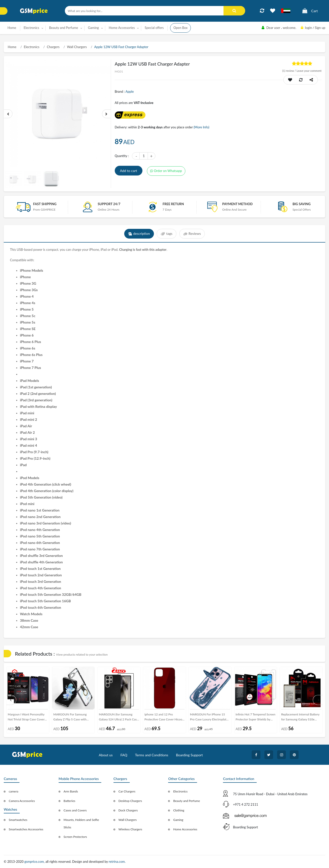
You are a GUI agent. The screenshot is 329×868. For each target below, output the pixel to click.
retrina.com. (117, 862)
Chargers (53, 47)
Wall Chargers (77, 47)
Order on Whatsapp (166, 171)
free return (173, 204)
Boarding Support (189, 755)
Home (12, 28)
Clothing (179, 810)
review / (289, 71)
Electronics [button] (31, 28)
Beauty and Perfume (186, 801)
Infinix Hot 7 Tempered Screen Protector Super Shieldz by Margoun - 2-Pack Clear (256, 718)
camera (13, 791)
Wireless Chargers (130, 829)
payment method (237, 204)
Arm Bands (71, 791)
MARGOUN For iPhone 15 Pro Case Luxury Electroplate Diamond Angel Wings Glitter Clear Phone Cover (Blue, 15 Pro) (209, 718)
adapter (161, 250)
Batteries (69, 801)
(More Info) (201, 127)
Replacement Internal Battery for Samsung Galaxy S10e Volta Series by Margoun (300, 718)
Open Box (180, 28)
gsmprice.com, (35, 862)
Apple (130, 91)
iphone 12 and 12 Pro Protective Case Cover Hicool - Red (164, 718)
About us (106, 755)
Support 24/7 (109, 204)
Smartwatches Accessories (26, 829)
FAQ (124, 755)
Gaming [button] (94, 28)
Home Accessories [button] (122, 28)
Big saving (302, 204)
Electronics (32, 47)
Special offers (154, 28)
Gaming (178, 820)
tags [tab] (166, 234)
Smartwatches (18, 820)
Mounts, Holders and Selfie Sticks (81, 824)
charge (77, 250)
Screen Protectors (75, 837)
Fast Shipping (45, 204)
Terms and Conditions (152, 755)
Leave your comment (309, 71)
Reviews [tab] (193, 234)
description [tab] (139, 234)
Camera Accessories (22, 801)
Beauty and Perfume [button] (64, 28)
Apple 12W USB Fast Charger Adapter (121, 47)
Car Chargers (127, 791)
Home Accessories (185, 829)
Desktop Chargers (130, 801)
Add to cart (129, 171)
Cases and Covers (75, 810)
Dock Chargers (128, 810)
